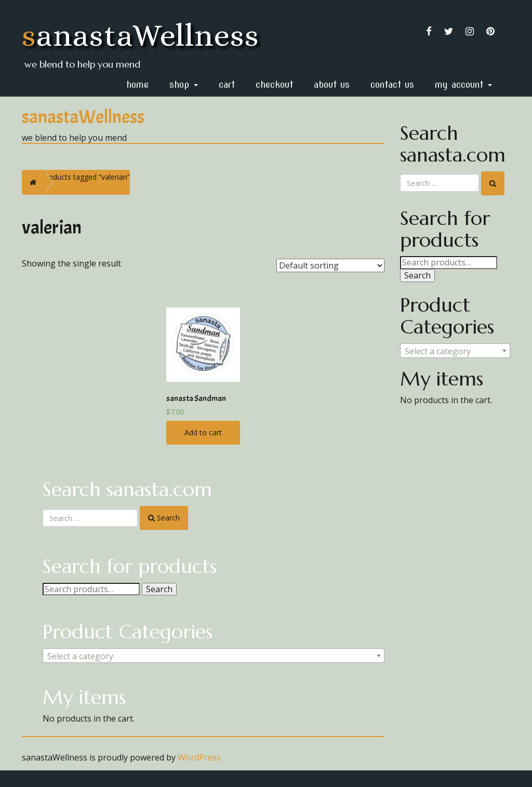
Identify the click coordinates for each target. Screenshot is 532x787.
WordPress (199, 757)
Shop (184, 84)
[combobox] (214, 656)
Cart (227, 84)
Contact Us (392, 84)
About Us (332, 84)
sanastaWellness (141, 35)
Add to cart (203, 432)
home (137, 84)
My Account (463, 84)
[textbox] (214, 656)
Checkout (274, 84)
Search (159, 589)
